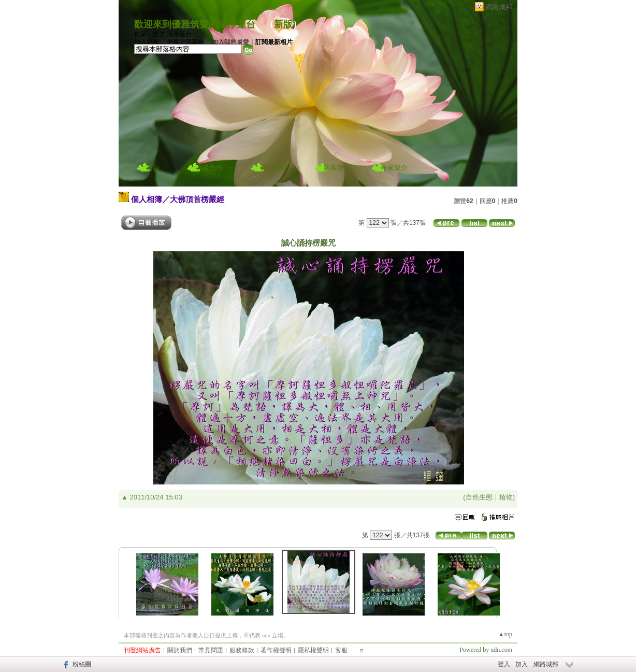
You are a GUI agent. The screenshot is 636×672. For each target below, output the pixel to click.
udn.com (501, 650)
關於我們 (180, 650)
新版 (283, 24)
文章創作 (210, 168)
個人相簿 (273, 168)
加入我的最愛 (230, 42)
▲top (505, 634)
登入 (504, 664)
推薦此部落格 (185, 42)
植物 (506, 497)
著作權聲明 (276, 650)
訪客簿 (334, 168)
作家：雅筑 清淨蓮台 (163, 34)
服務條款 (242, 650)
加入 (522, 664)
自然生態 (479, 497)
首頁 (153, 168)
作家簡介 (394, 168)
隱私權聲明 (313, 650)
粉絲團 (82, 664)
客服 (341, 650)
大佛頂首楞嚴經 (197, 199)
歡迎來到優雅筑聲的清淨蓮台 (195, 24)
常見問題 (211, 650)
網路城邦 (499, 7)
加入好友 (147, 42)
